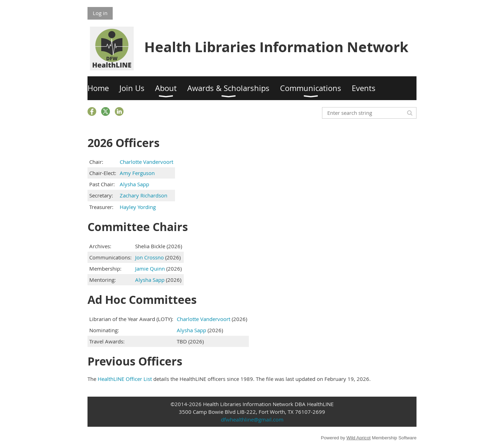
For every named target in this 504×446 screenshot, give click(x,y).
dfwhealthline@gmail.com (252, 419)
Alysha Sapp (134, 184)
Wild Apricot (359, 438)
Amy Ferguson (137, 173)
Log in (100, 13)
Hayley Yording (138, 207)
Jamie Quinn (150, 269)
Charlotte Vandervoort (146, 162)
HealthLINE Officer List (125, 379)
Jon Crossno (149, 257)
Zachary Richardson (143, 195)
